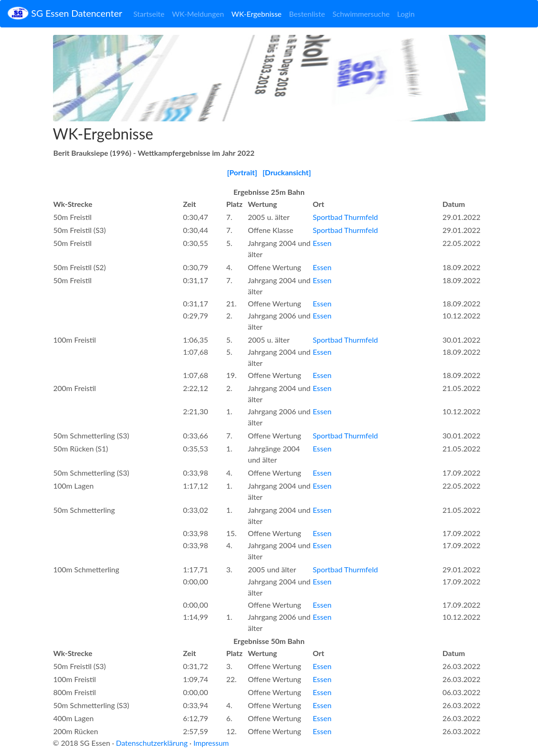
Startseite (149, 14)
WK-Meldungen (198, 14)
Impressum (211, 743)
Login (406, 14)
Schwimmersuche (361, 14)
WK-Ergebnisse (257, 14)
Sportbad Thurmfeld (345, 217)
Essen (322, 243)
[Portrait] (242, 172)
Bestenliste (307, 14)
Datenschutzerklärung (152, 743)
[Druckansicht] (287, 172)
